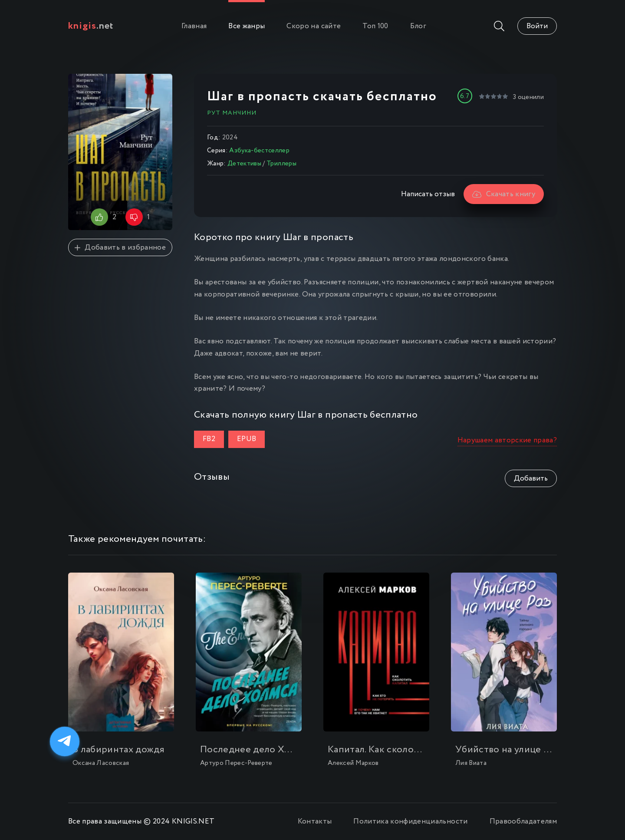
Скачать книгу (504, 194)
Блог (418, 26)
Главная (194, 26)
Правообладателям (523, 822)
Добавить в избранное (120, 248)
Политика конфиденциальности (410, 822)
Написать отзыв (428, 194)
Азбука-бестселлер (259, 151)
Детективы (244, 164)
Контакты (315, 822)
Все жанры (247, 26)
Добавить (531, 479)
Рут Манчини (232, 113)
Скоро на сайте (314, 26)
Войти (537, 26)
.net (91, 26)
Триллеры (281, 164)
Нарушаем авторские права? (507, 440)
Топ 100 (375, 26)
